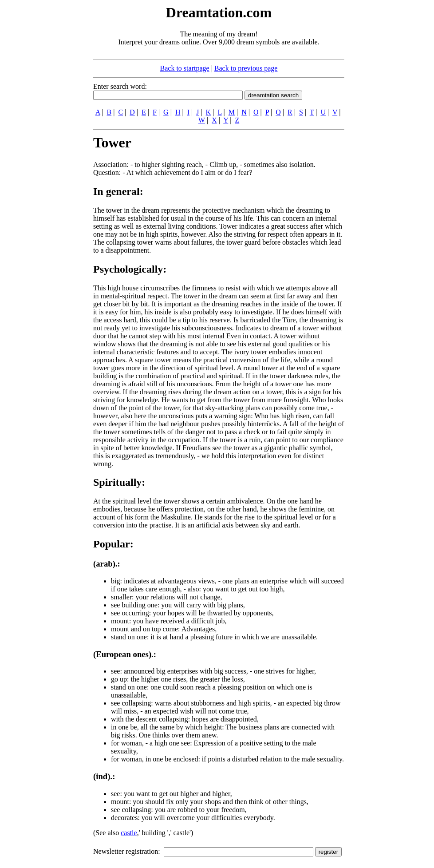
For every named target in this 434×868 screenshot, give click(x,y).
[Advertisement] (39, 137)
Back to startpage (185, 68)
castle (129, 833)
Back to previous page (246, 68)
